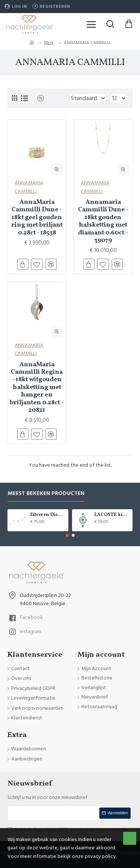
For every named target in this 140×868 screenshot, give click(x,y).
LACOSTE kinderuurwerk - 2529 (112, 515)
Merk (49, 43)
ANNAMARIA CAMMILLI (29, 187)
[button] (67, 535)
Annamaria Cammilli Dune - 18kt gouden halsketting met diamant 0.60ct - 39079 (103, 221)
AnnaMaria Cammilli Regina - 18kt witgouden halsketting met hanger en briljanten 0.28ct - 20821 (37, 388)
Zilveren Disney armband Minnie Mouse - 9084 (48, 515)
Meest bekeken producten (46, 494)
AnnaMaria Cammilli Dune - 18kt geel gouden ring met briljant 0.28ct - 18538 (37, 218)
